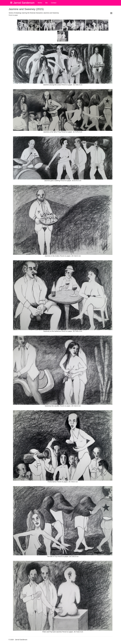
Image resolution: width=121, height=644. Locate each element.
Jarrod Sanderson (24, 3)
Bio (46, 3)
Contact (54, 3)
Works (40, 3)
